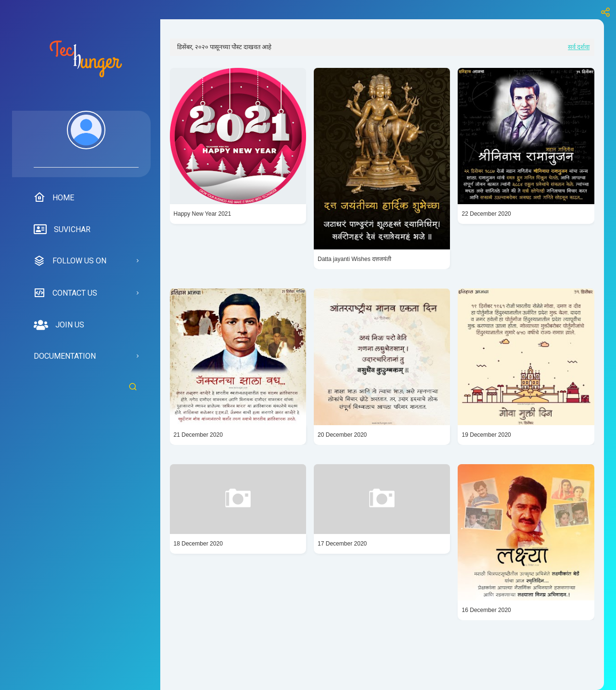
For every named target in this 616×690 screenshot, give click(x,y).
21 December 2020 (198, 435)
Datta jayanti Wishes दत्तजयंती (354, 259)
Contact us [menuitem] (65, 293)
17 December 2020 (342, 544)
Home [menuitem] (54, 197)
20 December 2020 (342, 435)
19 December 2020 (486, 435)
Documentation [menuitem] (65, 356)
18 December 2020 (198, 544)
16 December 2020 (486, 610)
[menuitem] (86, 139)
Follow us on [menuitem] (70, 261)
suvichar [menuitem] (62, 230)
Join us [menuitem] (59, 325)
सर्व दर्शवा (579, 47)
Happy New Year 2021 (203, 214)
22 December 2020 (486, 214)
